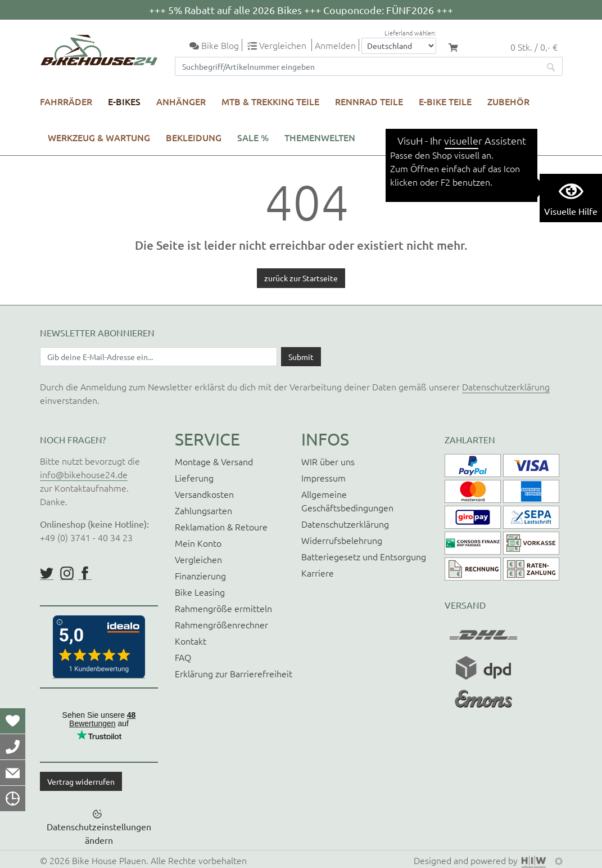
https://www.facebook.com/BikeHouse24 (85, 573)
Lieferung (194, 478)
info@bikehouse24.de (84, 474)
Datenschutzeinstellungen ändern (99, 833)
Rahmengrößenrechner (221, 624)
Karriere (318, 573)
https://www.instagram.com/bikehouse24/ (67, 573)
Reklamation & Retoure (221, 527)
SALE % (253, 137)
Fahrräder (66, 101)
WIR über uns (328, 461)
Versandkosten (204, 494)
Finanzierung (200, 575)
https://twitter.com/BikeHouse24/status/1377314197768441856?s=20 (47, 573)
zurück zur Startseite (301, 278)
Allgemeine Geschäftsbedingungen (347, 501)
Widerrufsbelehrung (342, 540)
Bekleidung (194, 137)
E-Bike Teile (445, 101)
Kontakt (191, 641)
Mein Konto (198, 543)
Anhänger (181, 101)
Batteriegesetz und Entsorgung (364, 556)
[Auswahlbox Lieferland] (399, 46)
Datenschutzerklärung (506, 386)
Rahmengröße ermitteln (223, 608)
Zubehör (508, 101)
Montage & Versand (214, 461)
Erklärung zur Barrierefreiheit (234, 673)
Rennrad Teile (369, 101)
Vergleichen (198, 559)
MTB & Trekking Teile (270, 101)
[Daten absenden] (301, 357)
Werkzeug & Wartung (99, 137)
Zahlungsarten (203, 510)
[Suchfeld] (357, 66)
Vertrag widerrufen (81, 781)
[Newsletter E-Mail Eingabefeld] (159, 357)
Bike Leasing (200, 592)
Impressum (323, 478)
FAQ (183, 657)
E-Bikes (124, 101)
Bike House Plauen (109, 860)
